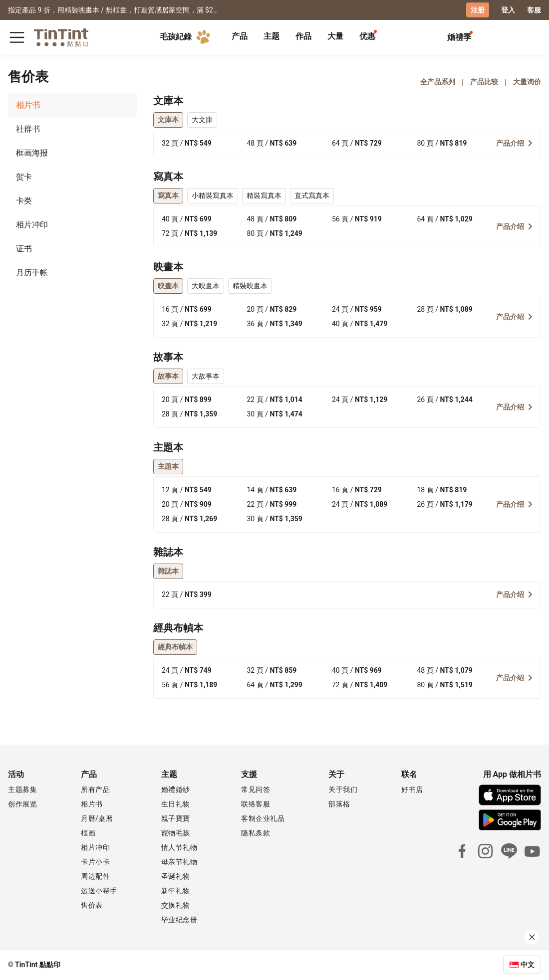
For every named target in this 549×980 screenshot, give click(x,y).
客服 (534, 10)
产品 (240, 36)
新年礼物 (176, 891)
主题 (272, 36)
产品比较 (484, 82)
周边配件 (95, 876)
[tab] (240, 37)
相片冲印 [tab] (32, 225)
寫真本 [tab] (168, 196)
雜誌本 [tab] (168, 571)
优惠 (367, 36)
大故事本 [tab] (206, 376)
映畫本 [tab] (168, 286)
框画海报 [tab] (32, 153)
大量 (335, 36)
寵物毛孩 (176, 833)
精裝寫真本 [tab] (264, 196)
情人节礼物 (179, 847)
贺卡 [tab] (24, 177)
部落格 (339, 804)
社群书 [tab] (28, 129)
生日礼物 (176, 804)
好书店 (412, 789)
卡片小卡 (95, 862)
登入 (508, 10)
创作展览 (22, 804)
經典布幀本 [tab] (175, 647)
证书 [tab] (24, 249)
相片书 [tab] (28, 105)
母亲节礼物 (179, 862)
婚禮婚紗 (176, 789)
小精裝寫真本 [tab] (213, 196)
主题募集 (22, 789)
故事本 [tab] (168, 376)
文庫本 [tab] (168, 120)
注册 (478, 10)
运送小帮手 (99, 891)
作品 (303, 36)
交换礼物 (176, 905)
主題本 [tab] (168, 466)
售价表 (92, 905)
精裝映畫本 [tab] (250, 286)
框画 (88, 833)
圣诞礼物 (176, 876)
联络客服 (256, 804)
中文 (528, 965)
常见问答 (256, 789)
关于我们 (343, 789)
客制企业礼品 (263, 818)
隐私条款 (256, 833)
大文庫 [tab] (202, 120)
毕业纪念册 (179, 920)
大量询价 (527, 82)
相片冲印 (95, 847)
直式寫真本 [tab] (312, 196)
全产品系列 (438, 82)
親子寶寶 (176, 818)
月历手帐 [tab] (32, 273)
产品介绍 (514, 143)
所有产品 (95, 789)
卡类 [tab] (24, 201)
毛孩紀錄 (187, 37)
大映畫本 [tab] (206, 286)
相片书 (92, 804)
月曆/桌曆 (97, 818)
